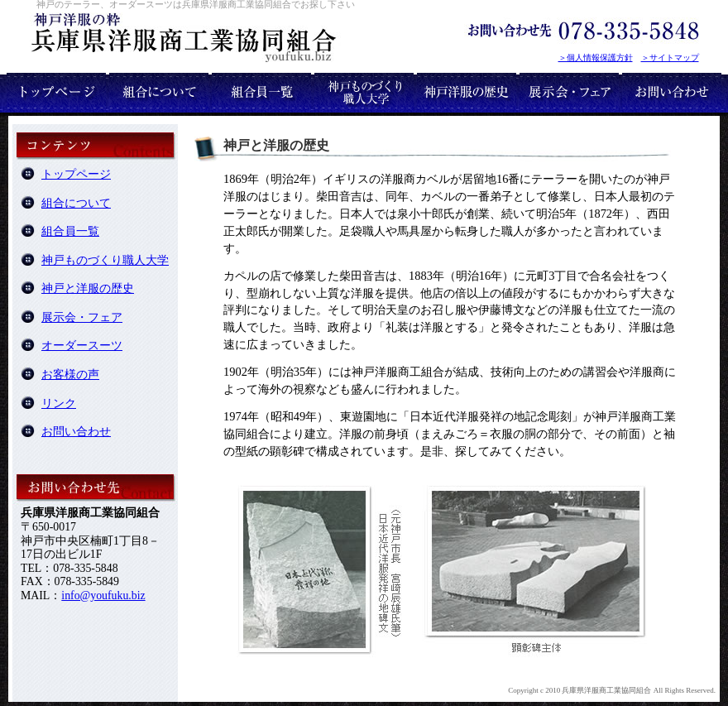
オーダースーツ (82, 346)
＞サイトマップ (670, 58)
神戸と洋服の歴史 (88, 288)
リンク (59, 403)
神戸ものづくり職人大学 (105, 260)
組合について (76, 203)
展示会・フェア (82, 317)
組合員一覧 (70, 231)
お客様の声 (70, 375)
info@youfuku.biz (103, 596)
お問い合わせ (76, 432)
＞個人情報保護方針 (596, 58)
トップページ (76, 174)
